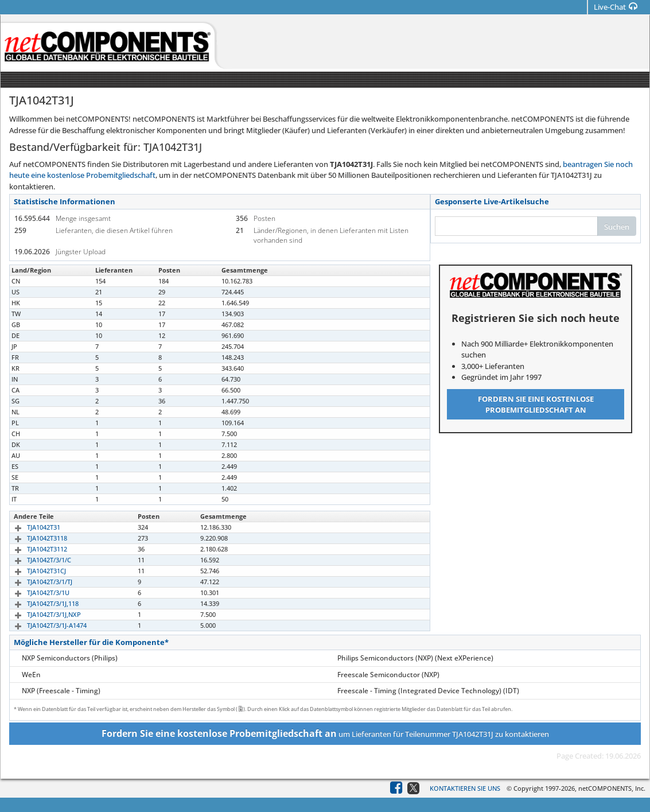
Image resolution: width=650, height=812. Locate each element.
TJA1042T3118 (34, 538)
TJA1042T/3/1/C (36, 560)
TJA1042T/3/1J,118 (40, 603)
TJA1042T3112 (34, 549)
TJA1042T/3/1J (34, 281)
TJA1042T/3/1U (35, 593)
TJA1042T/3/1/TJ (36, 582)
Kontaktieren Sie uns (465, 788)
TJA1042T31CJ (33, 571)
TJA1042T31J (31, 346)
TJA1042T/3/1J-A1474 (44, 625)
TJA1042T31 (30, 527)
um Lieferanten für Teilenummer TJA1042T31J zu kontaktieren (325, 733)
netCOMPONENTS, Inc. (612, 788)
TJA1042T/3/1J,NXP (41, 614)
